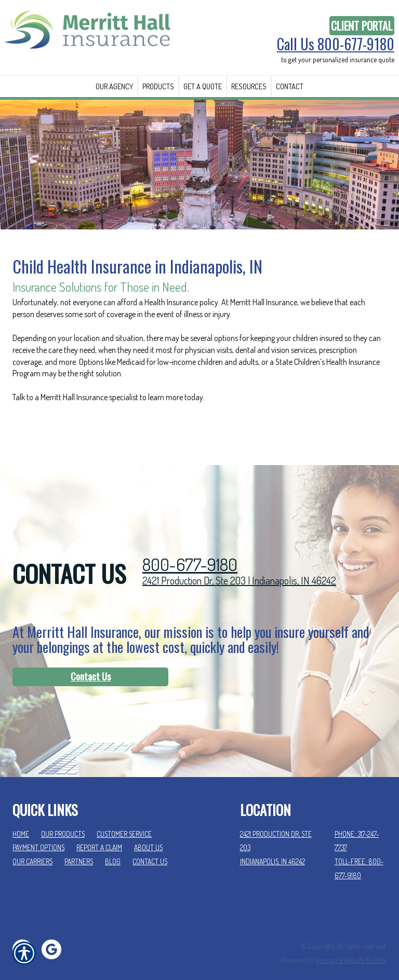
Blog (113, 848)
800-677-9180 (190, 552)
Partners (79, 848)
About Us (148, 834)
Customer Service (124, 820)
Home (21, 820)
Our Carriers (32, 848)
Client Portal (362, 26)
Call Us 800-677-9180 (336, 44)
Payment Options (38, 834)
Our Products (63, 820)
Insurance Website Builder (351, 947)
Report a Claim (99, 834)
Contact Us (91, 663)
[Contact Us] (90, 664)
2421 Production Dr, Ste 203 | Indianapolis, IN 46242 (239, 567)
